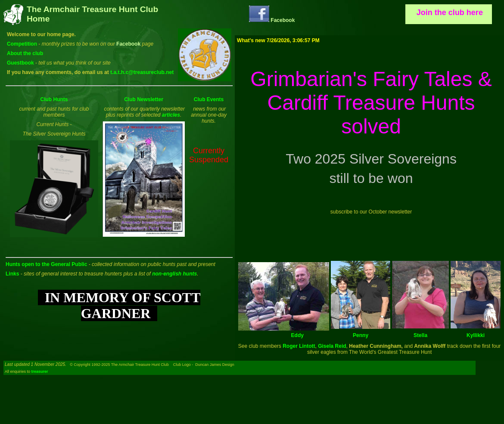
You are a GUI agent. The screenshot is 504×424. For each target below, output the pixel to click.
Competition (22, 44)
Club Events (209, 99)
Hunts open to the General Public (46, 264)
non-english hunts (174, 274)
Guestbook (20, 63)
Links (12, 274)
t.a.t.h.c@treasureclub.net (142, 72)
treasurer (40, 371)
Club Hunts (54, 99)
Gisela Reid (332, 346)
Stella (420, 335)
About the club (25, 53)
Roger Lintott (299, 346)
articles (171, 115)
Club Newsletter (144, 99)
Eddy (297, 335)
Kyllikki (476, 335)
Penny (361, 335)
